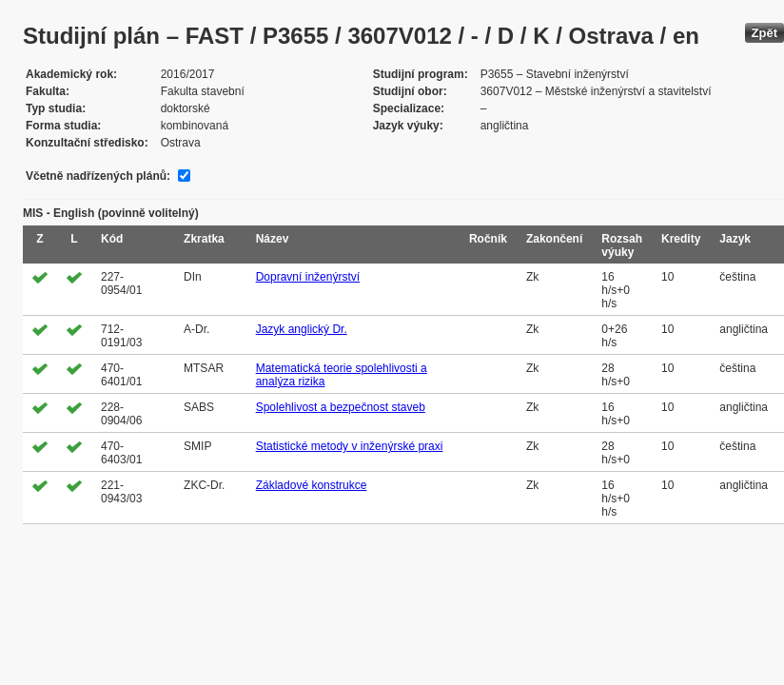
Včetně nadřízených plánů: (98, 176)
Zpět (764, 33)
